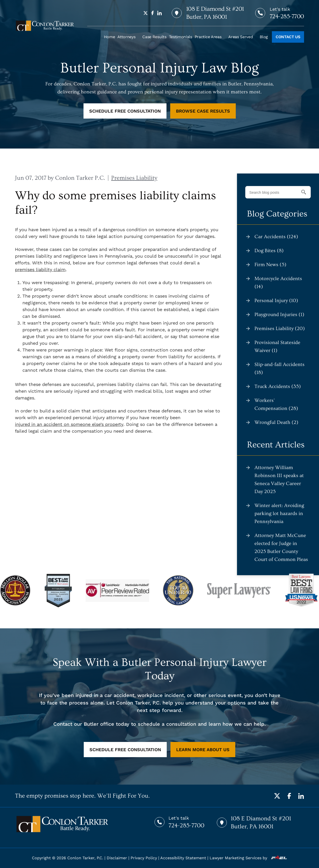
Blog (264, 37)
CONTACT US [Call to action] (288, 37)
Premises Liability (134, 178)
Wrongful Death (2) (276, 422)
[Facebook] (289, 796)
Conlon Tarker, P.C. (85, 858)
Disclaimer (117, 858)
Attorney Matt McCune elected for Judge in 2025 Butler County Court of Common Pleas (281, 547)
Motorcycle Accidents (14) (278, 283)
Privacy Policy (144, 858)
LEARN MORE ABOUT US (203, 750)
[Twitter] (277, 796)
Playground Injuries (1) (279, 315)
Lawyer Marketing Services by (248, 858)
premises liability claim (40, 269)
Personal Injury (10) (276, 301)
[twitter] (146, 13)
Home (110, 37)
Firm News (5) (270, 265)
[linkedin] (159, 13)
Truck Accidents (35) (278, 386)
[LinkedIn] (301, 796)
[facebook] (153, 13)
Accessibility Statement (183, 858)
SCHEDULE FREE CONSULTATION (125, 111)
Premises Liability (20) (280, 329)
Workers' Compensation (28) (276, 404)
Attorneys (126, 37)
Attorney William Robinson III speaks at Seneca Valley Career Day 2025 (279, 480)
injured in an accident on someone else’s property (69, 424)
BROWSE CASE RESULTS (203, 111)
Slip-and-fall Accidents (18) (279, 368)
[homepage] (45, 26)
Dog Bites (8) (269, 251)
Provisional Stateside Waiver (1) (277, 347)
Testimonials (181, 37)
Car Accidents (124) (276, 237)
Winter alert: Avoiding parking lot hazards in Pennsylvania (279, 514)
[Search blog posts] (278, 192)
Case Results (154, 37)
